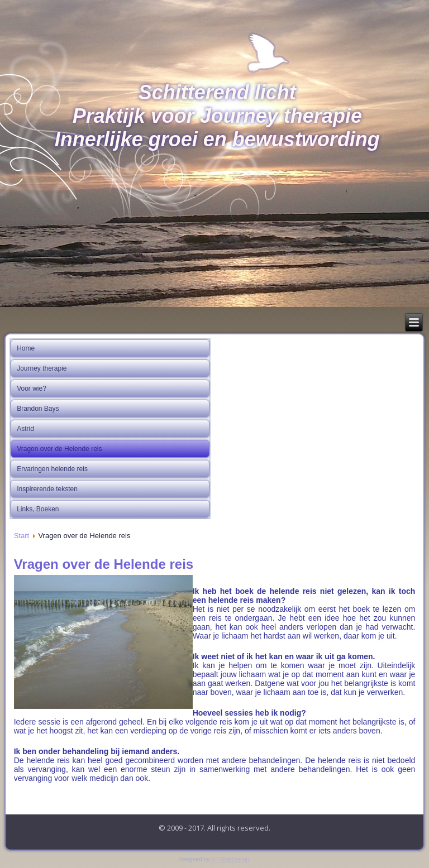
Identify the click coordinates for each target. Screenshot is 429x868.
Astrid (25, 429)
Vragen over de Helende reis (59, 449)
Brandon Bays (38, 409)
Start (22, 536)
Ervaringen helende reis (52, 469)
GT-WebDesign (230, 859)
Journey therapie (42, 368)
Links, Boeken (38, 509)
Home (26, 348)
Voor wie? (32, 389)
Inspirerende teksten (47, 489)
